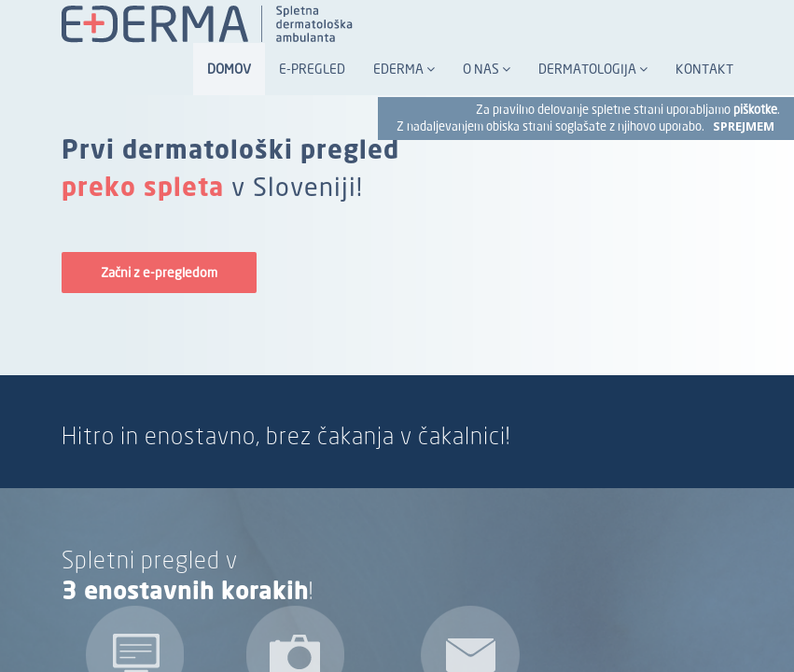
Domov (229, 69)
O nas (487, 69)
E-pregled (312, 69)
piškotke (755, 110)
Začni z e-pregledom (159, 273)
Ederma (404, 69)
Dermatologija (593, 69)
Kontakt (704, 69)
